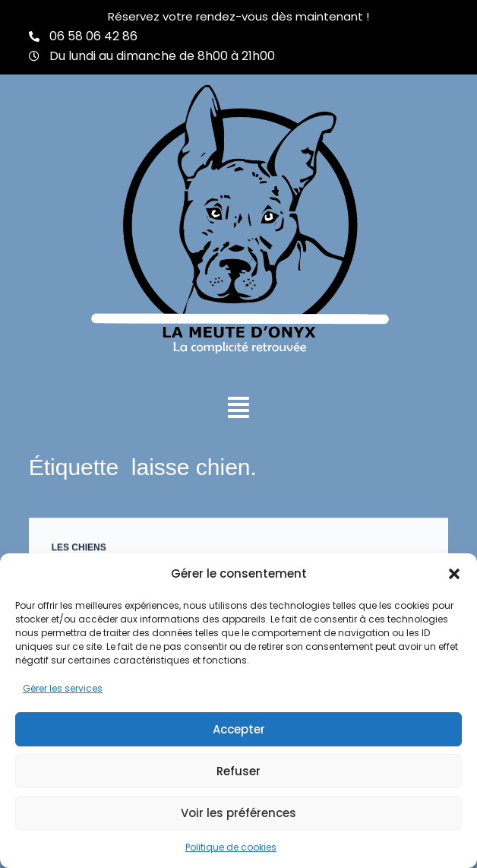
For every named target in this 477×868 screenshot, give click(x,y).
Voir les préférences (238, 813)
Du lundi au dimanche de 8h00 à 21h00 (162, 56)
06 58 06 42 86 (93, 36)
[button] (454, 574)
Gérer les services (63, 688)
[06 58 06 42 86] (34, 36)
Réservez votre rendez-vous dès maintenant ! (238, 16)
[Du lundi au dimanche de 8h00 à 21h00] (34, 56)
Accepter (239, 729)
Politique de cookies (231, 847)
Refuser (238, 771)
